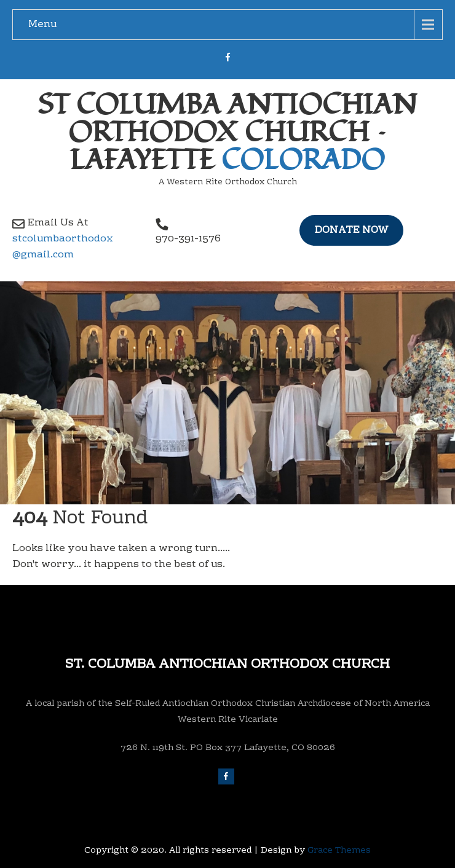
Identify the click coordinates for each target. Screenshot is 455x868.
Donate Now (351, 230)
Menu (42, 25)
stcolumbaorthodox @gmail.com (63, 247)
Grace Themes (339, 851)
